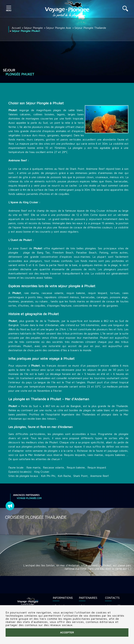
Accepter (67, 632)
